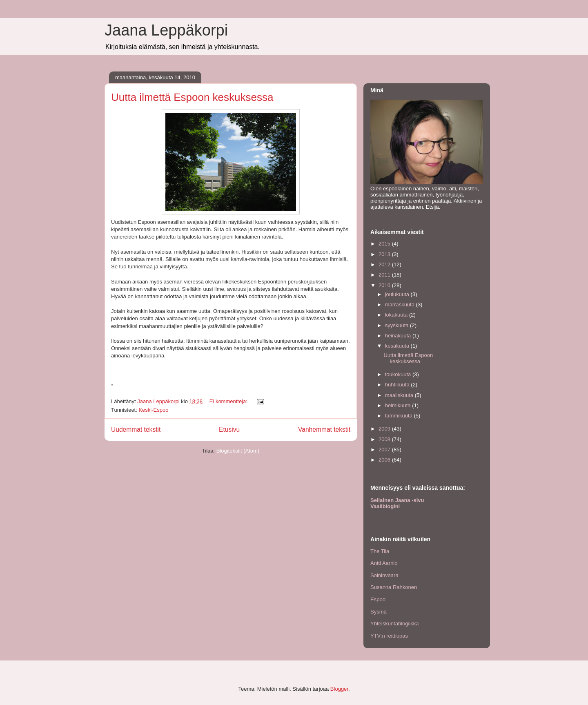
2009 (385, 429)
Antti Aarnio (384, 563)
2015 (385, 244)
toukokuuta (399, 374)
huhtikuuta (398, 385)
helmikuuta (399, 405)
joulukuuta (398, 294)
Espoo (378, 599)
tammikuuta (400, 416)
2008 (385, 439)
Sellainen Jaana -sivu (397, 500)
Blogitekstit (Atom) (238, 451)
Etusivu (229, 429)
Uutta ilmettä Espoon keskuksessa (192, 97)
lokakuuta (397, 315)
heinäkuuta (399, 336)
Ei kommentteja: (229, 401)
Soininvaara (384, 575)
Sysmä (379, 612)
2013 (385, 254)
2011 (385, 275)
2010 (385, 285)
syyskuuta (398, 325)
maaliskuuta (400, 395)
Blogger (339, 689)
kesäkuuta (398, 346)
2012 (385, 264)
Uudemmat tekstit (136, 429)
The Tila (380, 551)
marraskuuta (401, 305)
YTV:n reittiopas (389, 636)
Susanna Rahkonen (394, 587)
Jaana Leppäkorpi (166, 30)
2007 (385, 450)
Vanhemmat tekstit (324, 429)
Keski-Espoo (153, 410)
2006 (385, 460)
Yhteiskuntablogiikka (395, 624)
